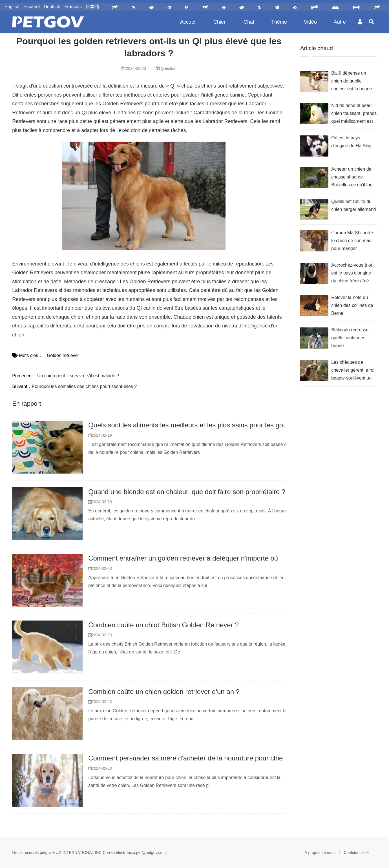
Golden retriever (63, 355)
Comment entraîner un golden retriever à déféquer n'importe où (183, 558)
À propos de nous (320, 853)
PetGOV (48, 22)
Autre (340, 22)
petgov (46, 853)
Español (32, 7)
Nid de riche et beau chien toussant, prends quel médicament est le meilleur (354, 114)
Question (169, 68)
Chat (249, 22)
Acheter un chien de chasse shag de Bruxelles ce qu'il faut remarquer (352, 178)
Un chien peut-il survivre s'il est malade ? (78, 376)
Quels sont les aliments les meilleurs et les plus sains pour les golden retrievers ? (210, 425)
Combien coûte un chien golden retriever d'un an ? (164, 692)
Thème (279, 22)
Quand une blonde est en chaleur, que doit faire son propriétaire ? (187, 492)
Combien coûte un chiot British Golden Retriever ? (163, 625)
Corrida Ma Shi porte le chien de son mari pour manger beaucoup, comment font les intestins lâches (352, 241)
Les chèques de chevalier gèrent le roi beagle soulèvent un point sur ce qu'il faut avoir (353, 371)
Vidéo (310, 22)
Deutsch (52, 7)
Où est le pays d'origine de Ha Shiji (351, 142)
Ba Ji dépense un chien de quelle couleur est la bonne (352, 81)
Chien (220, 22)
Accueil (188, 22)
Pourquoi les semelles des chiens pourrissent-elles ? (84, 386)
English (12, 7)
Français (73, 7)
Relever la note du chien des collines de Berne (352, 305)
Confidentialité (356, 853)
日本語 (92, 7)
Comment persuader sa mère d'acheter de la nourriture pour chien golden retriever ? (215, 758)
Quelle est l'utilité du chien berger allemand (353, 205)
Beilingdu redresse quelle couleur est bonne (350, 338)
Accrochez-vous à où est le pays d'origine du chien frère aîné (352, 273)
